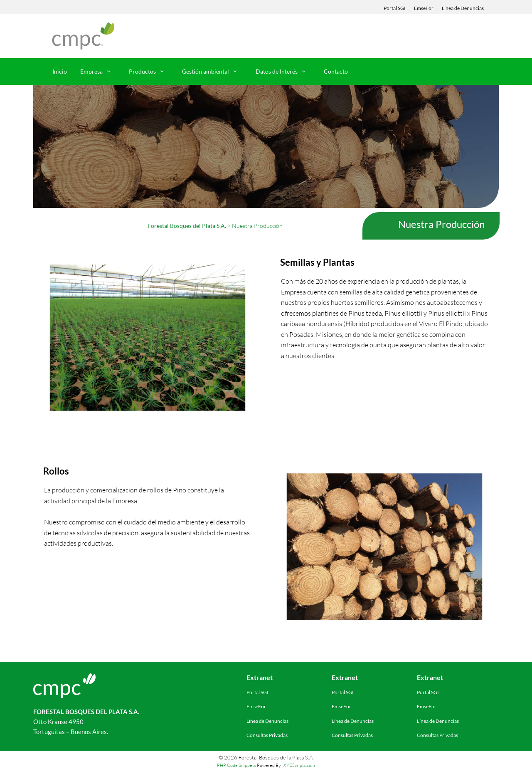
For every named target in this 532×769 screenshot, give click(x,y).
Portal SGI (395, 8)
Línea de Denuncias (463, 8)
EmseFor (424, 8)
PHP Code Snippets (236, 765)
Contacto (336, 71)
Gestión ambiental (214, 72)
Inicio (60, 71)
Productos (151, 72)
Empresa (100, 72)
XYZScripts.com (299, 765)
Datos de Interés (285, 72)
